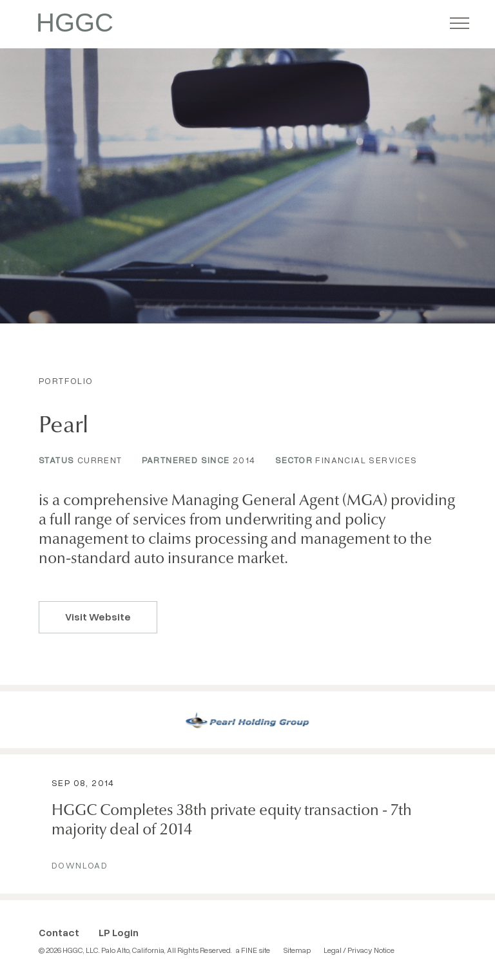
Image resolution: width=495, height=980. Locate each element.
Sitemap (297, 950)
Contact (59, 932)
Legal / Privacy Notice (359, 950)
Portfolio (66, 380)
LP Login (119, 932)
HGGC (75, 23)
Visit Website (98, 617)
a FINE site (253, 950)
